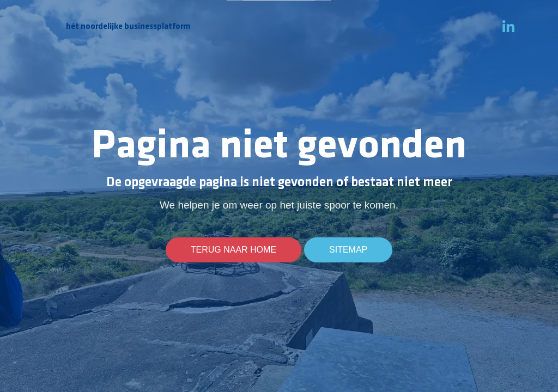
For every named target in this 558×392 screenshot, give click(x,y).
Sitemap (348, 250)
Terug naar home (233, 250)
